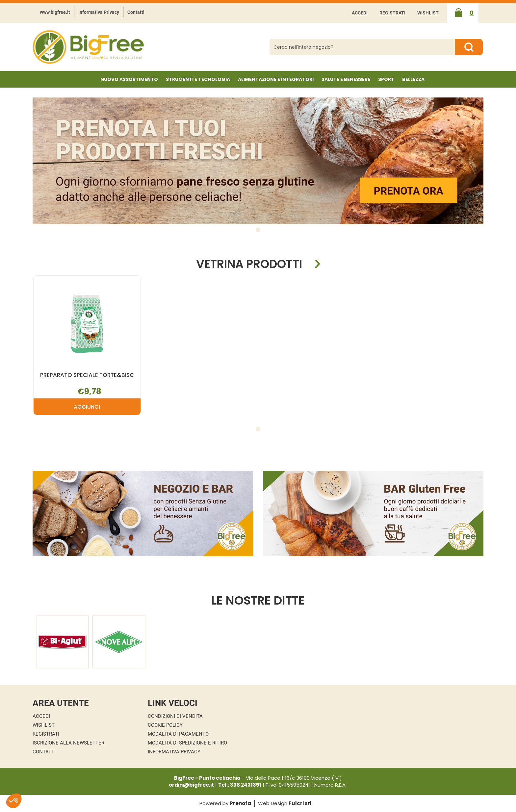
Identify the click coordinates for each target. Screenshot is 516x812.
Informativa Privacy (99, 12)
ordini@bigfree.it (191, 785)
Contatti (136, 12)
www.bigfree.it (55, 12)
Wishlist (428, 13)
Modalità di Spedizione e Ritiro (187, 743)
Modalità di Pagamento (178, 734)
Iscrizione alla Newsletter (68, 743)
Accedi (360, 13)
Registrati (392, 13)
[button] (258, 230)
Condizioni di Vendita (175, 716)
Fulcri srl (300, 803)
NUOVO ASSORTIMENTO (129, 79)
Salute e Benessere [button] (346, 79)
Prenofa (240, 803)
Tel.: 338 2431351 (240, 785)
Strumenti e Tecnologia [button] (198, 79)
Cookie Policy (165, 725)
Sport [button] (386, 79)
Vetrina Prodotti (249, 264)
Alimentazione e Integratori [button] (276, 79)
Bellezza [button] (413, 79)
